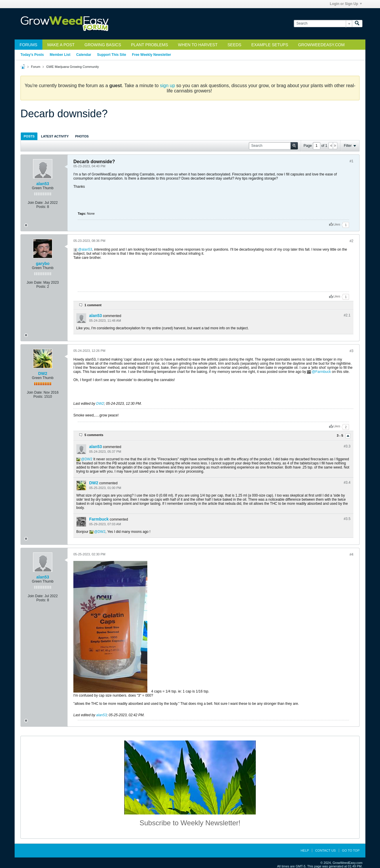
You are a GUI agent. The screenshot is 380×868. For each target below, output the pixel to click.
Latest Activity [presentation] (55, 136)
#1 (351, 161)
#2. (347, 315)
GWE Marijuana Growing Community (72, 67)
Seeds (234, 45)
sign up (167, 86)
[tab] (29, 136)
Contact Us (325, 850)
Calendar (84, 55)
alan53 (43, 184)
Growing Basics (103, 45)
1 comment (93, 305)
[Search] (323, 24)
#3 (351, 351)
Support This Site (112, 55)
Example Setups (270, 45)
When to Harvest (198, 45)
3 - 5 (340, 435)
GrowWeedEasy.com (321, 45)
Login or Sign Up (346, 4)
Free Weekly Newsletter (151, 55)
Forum (36, 67)
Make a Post (61, 45)
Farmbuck (323, 372)
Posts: (41, 207)
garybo (43, 263)
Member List (60, 55)
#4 (351, 554)
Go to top (351, 850)
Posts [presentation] (29, 136)
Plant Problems (150, 45)
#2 (351, 241)
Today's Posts (32, 55)
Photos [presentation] (82, 136)
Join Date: (36, 203)
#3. (347, 446)
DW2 (43, 373)
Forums (28, 45)
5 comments (94, 435)
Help (305, 850)
